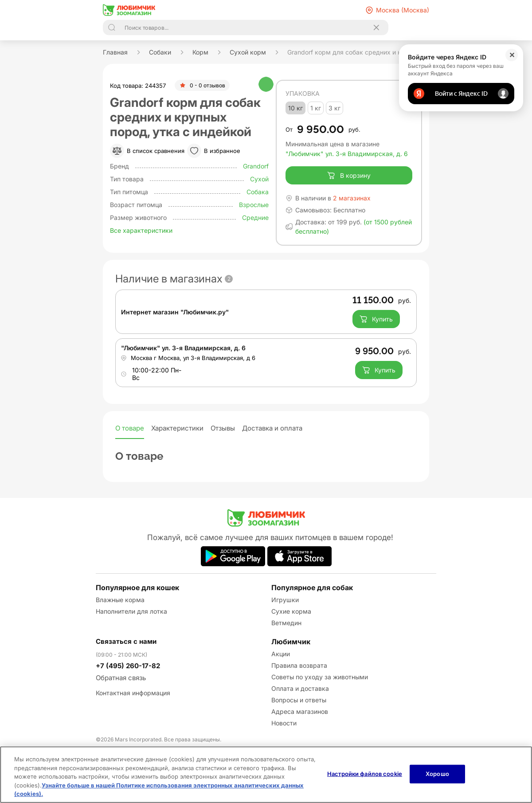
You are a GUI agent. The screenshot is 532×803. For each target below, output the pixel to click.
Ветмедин (286, 623)
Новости (284, 723)
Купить (376, 319)
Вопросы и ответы (299, 700)
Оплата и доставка (300, 688)
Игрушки (285, 600)
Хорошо (437, 774)
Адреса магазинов (300, 711)
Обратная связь (121, 678)
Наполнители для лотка (131, 611)
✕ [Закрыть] (512, 55)
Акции (281, 654)
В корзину (349, 176)
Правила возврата (299, 665)
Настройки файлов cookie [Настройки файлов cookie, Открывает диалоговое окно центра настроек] (365, 774)
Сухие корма (291, 611)
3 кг (334, 108)
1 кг (316, 108)
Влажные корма (120, 600)
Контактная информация (133, 693)
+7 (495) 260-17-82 (128, 666)
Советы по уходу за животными (320, 677)
